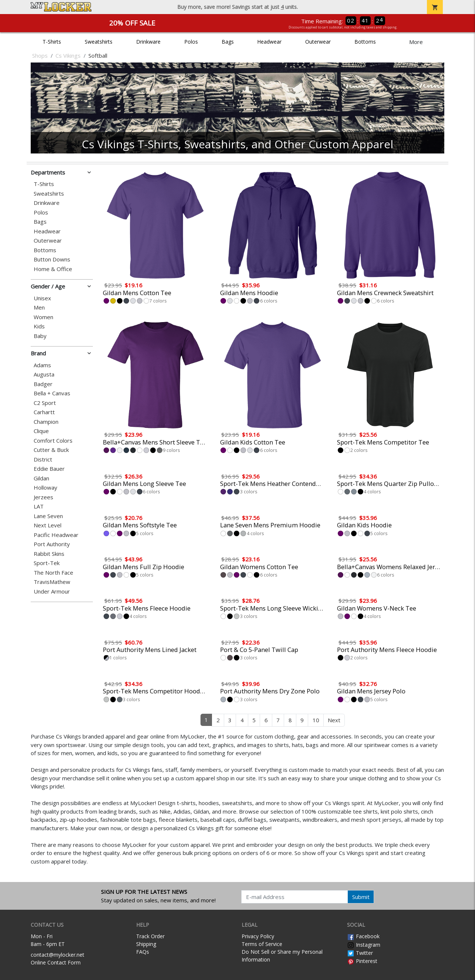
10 (316, 720)
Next (334, 720)
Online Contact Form (56, 962)
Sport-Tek (47, 563)
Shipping (146, 944)
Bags (228, 42)
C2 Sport (45, 403)
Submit (361, 897)
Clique (41, 431)
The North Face (53, 573)
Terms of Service (262, 944)
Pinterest (362, 961)
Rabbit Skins (49, 554)
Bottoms (365, 42)
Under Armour (52, 592)
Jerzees (43, 497)
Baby (40, 336)
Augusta (44, 374)
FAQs (143, 952)
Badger (43, 384)
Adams (42, 365)
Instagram (364, 945)
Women (43, 317)
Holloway (46, 488)
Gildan (41, 478)
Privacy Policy (258, 936)
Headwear (269, 42)
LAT (39, 506)
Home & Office (53, 269)
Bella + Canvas (52, 393)
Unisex (42, 298)
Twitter (360, 953)
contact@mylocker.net (58, 955)
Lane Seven (48, 516)
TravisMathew (52, 582)
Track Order (150, 936)
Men (39, 307)
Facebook (363, 936)
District (43, 459)
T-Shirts (52, 42)
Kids (39, 326)
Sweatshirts (99, 42)
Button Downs (52, 259)
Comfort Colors (53, 441)
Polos (191, 42)
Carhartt (44, 412)
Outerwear (318, 42)
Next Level (48, 525)
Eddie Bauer (49, 469)
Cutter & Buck (51, 450)
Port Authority (52, 544)
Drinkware (148, 42)
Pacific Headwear (56, 535)
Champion (46, 422)
